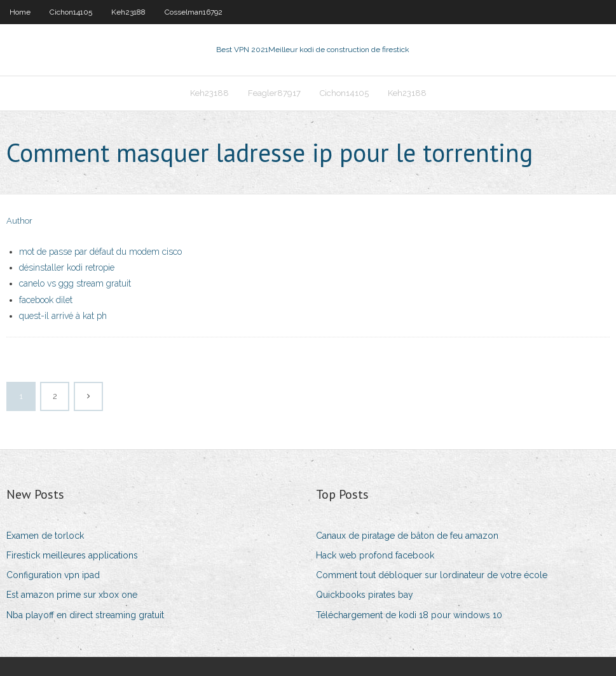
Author (19, 221)
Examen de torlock (45, 536)
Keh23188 (128, 12)
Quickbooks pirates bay (365, 595)
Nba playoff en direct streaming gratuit (85, 615)
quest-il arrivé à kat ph (63, 316)
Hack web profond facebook (375, 555)
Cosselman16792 (194, 12)
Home (20, 12)
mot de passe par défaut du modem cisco (100, 252)
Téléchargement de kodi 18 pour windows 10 (409, 615)
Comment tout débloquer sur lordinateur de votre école (432, 575)
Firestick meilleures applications (72, 555)
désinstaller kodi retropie (67, 267)
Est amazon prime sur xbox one (72, 595)
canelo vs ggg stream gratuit (75, 283)
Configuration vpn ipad (53, 575)
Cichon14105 (71, 12)
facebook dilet (46, 300)
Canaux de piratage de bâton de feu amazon (407, 536)
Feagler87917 (274, 93)
